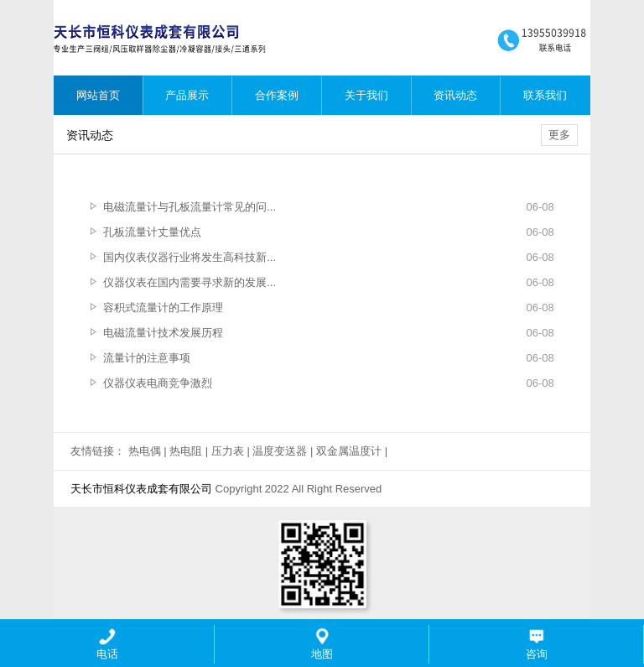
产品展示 (187, 95)
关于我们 (366, 95)
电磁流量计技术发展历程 (163, 333)
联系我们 (545, 95)
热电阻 (186, 451)
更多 (559, 135)
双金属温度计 (349, 451)
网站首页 (98, 95)
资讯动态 (455, 95)
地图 (322, 644)
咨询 (537, 644)
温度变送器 (280, 451)
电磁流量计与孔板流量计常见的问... (190, 207)
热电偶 (145, 451)
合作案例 (277, 95)
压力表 (228, 451)
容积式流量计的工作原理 (163, 307)
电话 (107, 644)
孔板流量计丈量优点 (152, 232)
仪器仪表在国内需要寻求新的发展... (190, 282)
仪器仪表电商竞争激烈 (158, 383)
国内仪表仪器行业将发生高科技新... (190, 257)
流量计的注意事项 (147, 358)
